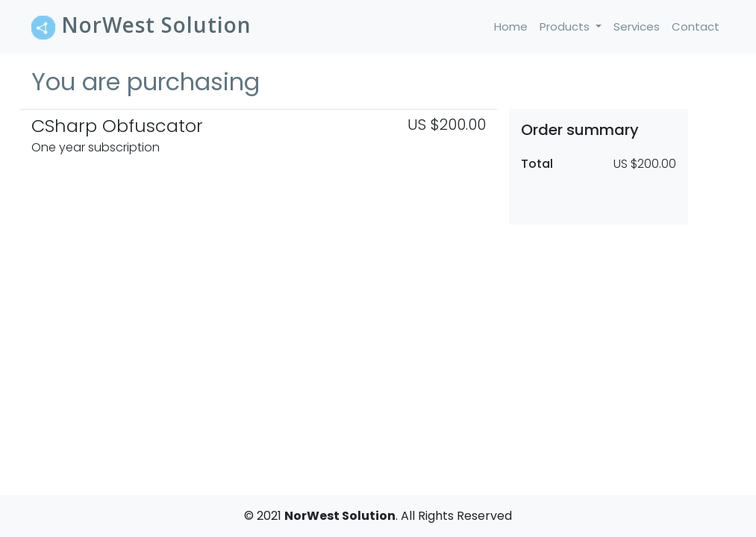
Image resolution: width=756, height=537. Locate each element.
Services (637, 26)
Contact (696, 26)
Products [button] (566, 26)
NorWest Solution (141, 25)
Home (514, 26)
